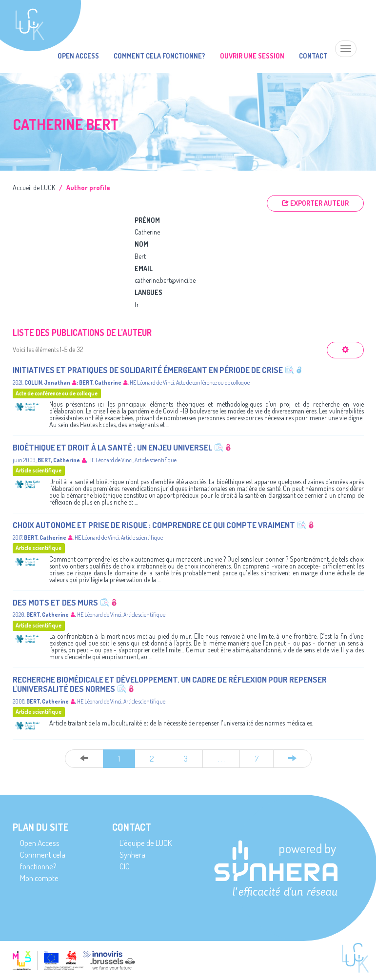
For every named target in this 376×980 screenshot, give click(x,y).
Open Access (78, 56)
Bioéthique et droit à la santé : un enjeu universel (112, 447)
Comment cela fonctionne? (159, 56)
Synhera (132, 854)
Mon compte (39, 878)
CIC (125, 866)
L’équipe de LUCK (146, 843)
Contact (313, 56)
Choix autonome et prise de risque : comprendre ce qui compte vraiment (154, 525)
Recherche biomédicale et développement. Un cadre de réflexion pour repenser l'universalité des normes (170, 684)
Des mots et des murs (55, 602)
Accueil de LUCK (34, 187)
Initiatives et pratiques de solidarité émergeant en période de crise (148, 370)
